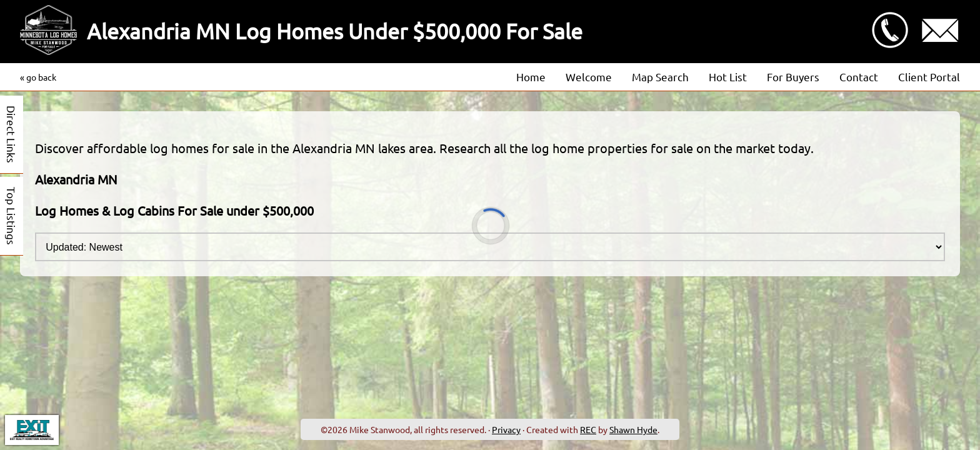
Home (531, 77)
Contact (859, 77)
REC (588, 429)
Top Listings (12, 216)
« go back (38, 77)
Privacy (506, 429)
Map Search (660, 77)
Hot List (728, 77)
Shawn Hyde (633, 429)
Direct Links (12, 134)
